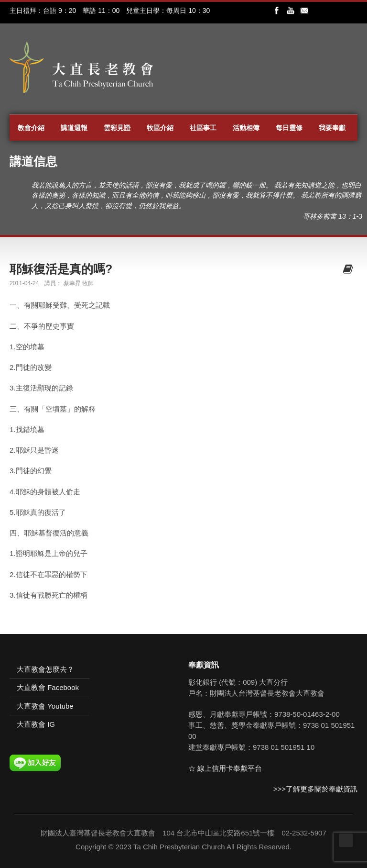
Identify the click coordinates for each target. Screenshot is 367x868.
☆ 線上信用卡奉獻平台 (225, 768)
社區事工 (203, 128)
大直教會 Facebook (48, 687)
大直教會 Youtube (45, 706)
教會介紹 (31, 128)
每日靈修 (289, 128)
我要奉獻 (332, 128)
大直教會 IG (36, 724)
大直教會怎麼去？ (45, 669)
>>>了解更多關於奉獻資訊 (315, 789)
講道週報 (74, 128)
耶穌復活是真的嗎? (61, 269)
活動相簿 (246, 128)
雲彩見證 (117, 128)
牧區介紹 (160, 128)
